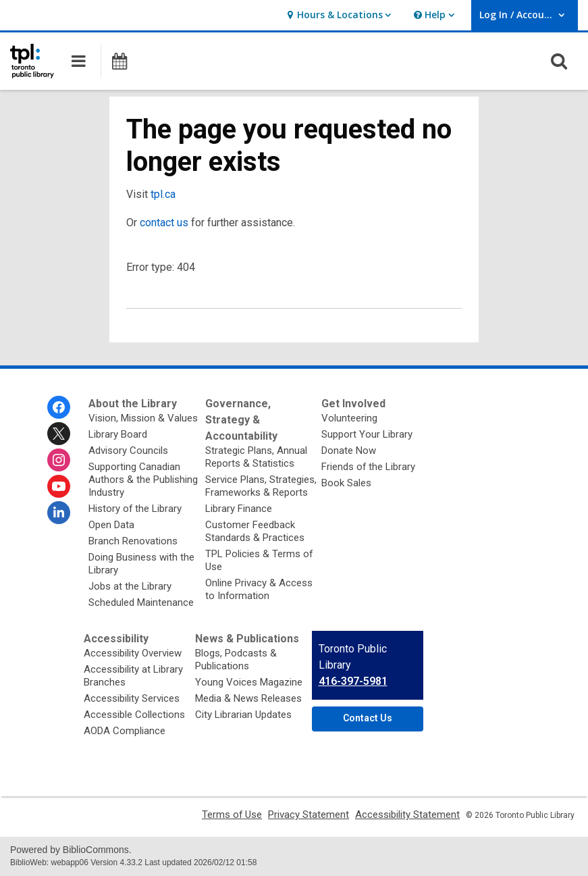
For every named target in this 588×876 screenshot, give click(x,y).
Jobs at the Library (130, 586)
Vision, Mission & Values (143, 418)
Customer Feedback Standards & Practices (255, 531)
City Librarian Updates (243, 715)
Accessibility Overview (133, 653)
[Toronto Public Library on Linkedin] (59, 513)
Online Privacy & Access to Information (259, 589)
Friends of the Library (368, 467)
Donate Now (349, 450)
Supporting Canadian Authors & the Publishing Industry (143, 480)
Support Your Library (367, 434)
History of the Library (135, 509)
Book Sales (346, 483)
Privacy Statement (309, 815)
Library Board (118, 434)
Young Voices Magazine (249, 682)
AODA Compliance (125, 731)
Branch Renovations (133, 541)
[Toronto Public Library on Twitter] (59, 434)
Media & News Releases (248, 698)
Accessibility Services (132, 698)
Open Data (111, 525)
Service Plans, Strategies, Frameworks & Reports (261, 486)
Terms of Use (232, 815)
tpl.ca (163, 194)
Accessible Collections (134, 715)
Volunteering (349, 418)
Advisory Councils (128, 450)
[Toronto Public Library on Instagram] (59, 460)
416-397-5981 (353, 681)
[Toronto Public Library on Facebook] (59, 407)
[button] (337, 15)
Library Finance (239, 509)
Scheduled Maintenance (141, 602)
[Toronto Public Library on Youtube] (59, 486)
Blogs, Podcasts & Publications (236, 660)
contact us (164, 223)
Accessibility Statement (407, 815)
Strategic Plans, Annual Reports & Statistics (256, 457)
